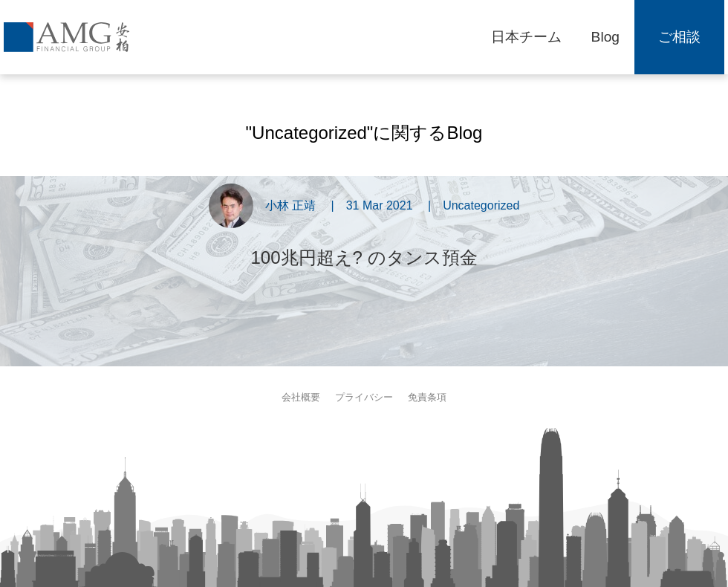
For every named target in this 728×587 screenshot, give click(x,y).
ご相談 (679, 37)
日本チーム (526, 37)
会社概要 (301, 397)
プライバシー (364, 397)
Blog (605, 37)
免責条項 (427, 397)
